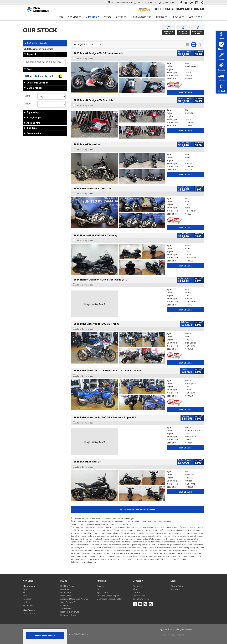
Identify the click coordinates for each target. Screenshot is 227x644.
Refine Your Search (36, 43)
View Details (185, 92)
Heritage (27, 602)
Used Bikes (66, 596)
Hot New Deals (67, 586)
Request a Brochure (70, 612)
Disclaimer (175, 589)
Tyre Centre (102, 592)
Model (28, 104)
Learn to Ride (139, 596)
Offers (108, 17)
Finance (162, 17)
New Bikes (75, 17)
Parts (99, 589)
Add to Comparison (85, 59)
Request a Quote (68, 615)
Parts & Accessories (141, 17)
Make (28, 96)
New (28, 76)
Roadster (27, 599)
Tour (25, 596)
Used (49, 76)
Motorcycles (29, 586)
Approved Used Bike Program (74, 599)
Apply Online (66, 609)
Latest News (195, 17)
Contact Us (138, 586)
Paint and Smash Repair (108, 596)
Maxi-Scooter (29, 610)
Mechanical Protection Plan (109, 599)
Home (60, 17)
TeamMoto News (141, 599)
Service (121, 17)
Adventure (28, 605)
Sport (26, 589)
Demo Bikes (66, 592)
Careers (137, 592)
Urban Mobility (30, 613)
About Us (178, 17)
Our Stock (93, 17)
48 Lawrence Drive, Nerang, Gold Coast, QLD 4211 (132, 2)
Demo (39, 76)
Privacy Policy (177, 586)
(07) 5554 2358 (167, 3)
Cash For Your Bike (69, 602)
